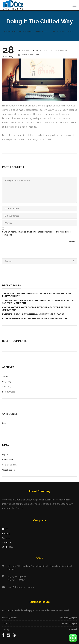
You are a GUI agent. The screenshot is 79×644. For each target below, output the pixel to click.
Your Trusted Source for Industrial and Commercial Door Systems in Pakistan (38, 302)
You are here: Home (13, 31)
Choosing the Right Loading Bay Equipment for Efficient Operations (36, 309)
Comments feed (9, 465)
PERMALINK (62, 50)
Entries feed (8, 460)
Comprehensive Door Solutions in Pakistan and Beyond (35, 319)
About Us (7, 543)
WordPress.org (9, 470)
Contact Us (8, 547)
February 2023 (9, 392)
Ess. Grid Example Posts (36, 31)
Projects (6, 534)
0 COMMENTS (46, 50)
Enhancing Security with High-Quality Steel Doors (33, 314)
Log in (5, 455)
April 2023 (7, 387)
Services (6, 538)
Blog (4, 423)
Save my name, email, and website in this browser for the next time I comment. (36, 233)
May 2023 (7, 382)
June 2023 (7, 376)
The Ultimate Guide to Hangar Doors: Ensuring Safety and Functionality (37, 295)
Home (5, 529)
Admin (26, 50)
